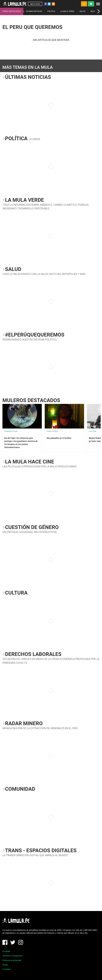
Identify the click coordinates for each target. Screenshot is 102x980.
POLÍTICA (51, 11)
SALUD (82, 11)
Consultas (7, 969)
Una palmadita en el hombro (59, 438)
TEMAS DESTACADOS (12, 11)
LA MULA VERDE (67, 11)
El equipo (6, 951)
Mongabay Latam (11, 431)
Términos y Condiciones (12, 956)
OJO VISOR (93, 431)
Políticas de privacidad (12, 960)
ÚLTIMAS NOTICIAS (34, 11)
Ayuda (5, 965)
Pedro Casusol (52, 431)
